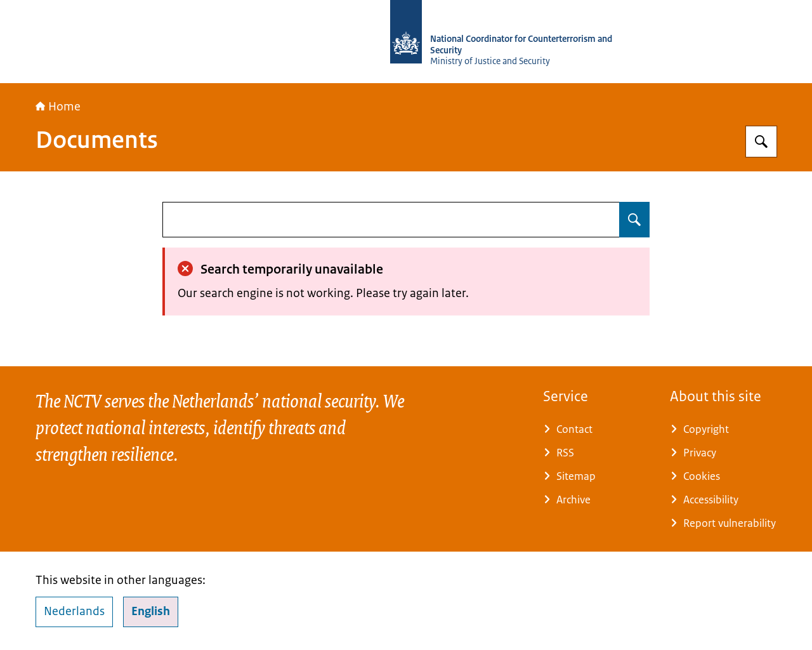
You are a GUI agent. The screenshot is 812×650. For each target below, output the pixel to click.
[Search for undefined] (634, 220)
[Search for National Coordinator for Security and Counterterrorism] (761, 142)
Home (58, 107)
